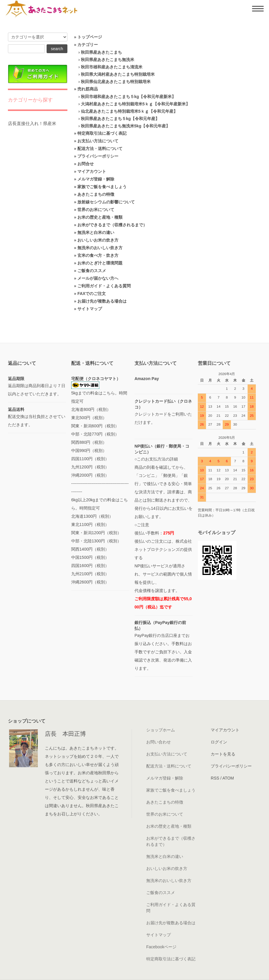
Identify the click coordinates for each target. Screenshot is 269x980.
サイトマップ (90, 309)
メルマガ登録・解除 (96, 179)
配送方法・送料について (100, 149)
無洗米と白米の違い (96, 232)
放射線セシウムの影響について (106, 202)
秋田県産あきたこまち (101, 52)
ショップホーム (161, 730)
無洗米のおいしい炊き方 (100, 248)
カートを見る (223, 754)
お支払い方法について (98, 141)
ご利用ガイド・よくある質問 (104, 286)
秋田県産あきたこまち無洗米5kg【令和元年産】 (125, 126)
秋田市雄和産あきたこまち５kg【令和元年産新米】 (128, 97)
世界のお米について (96, 210)
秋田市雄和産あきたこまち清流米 (112, 67)
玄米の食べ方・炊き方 (98, 255)
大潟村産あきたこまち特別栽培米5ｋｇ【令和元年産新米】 (135, 104)
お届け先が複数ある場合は (102, 301)
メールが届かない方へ (98, 278)
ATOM (228, 778)
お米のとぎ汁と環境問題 (100, 263)
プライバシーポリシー (98, 156)
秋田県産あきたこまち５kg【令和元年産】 (120, 119)
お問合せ (86, 164)
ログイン (219, 742)
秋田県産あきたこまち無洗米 (108, 60)
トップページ (90, 37)
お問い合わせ (159, 742)
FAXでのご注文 (92, 294)
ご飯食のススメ (92, 271)
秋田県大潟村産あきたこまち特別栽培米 (118, 74)
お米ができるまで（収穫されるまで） (112, 225)
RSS (215, 778)
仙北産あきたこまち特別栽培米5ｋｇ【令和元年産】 (129, 111)
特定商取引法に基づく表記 (102, 133)
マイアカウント (92, 171)
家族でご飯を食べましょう (102, 187)
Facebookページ (161, 947)
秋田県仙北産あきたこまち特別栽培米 (116, 82)
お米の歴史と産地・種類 (100, 217)
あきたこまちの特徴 (96, 194)
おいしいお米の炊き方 (98, 240)
